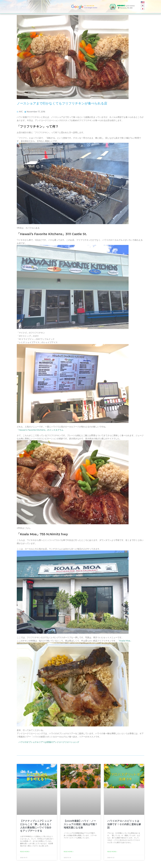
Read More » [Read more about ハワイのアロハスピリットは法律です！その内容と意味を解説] (112, 852)
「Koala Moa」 (125, 641)
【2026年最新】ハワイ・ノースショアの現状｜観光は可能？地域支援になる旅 (80, 824)
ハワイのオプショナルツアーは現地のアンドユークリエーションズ (49, 742)
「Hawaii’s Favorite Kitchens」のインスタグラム (40, 430)
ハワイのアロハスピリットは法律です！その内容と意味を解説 (124, 824)
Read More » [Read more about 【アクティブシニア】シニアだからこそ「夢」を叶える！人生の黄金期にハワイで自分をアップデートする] (25, 852)
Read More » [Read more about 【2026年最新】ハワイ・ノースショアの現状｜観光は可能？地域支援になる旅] (69, 852)
